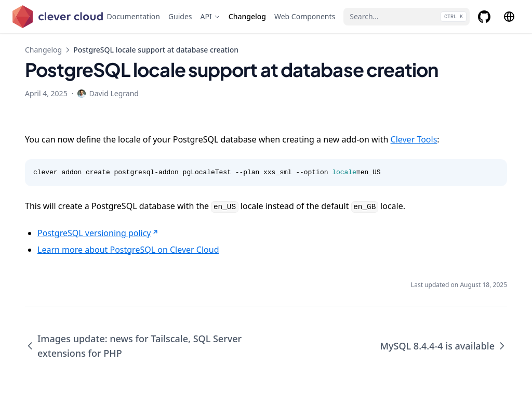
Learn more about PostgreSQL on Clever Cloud (128, 250)
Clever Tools (414, 139)
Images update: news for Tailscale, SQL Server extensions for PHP (133, 346)
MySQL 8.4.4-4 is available (444, 346)
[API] (210, 17)
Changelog (43, 50)
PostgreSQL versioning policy (98, 233)
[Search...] (407, 17)
